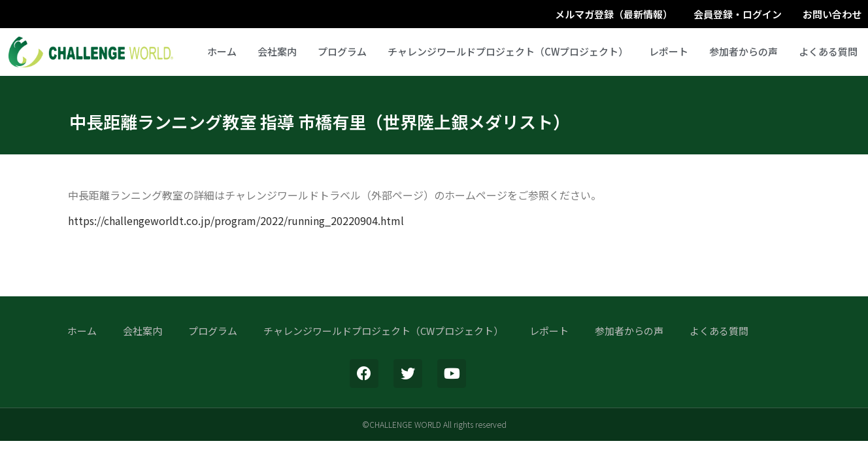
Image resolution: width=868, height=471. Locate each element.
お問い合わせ (832, 14)
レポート (669, 51)
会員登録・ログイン (738, 14)
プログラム (342, 51)
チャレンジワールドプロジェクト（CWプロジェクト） (508, 51)
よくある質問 (828, 51)
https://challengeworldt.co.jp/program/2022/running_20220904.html (236, 220)
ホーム (222, 51)
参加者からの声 (743, 51)
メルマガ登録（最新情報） (614, 14)
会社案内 (277, 51)
